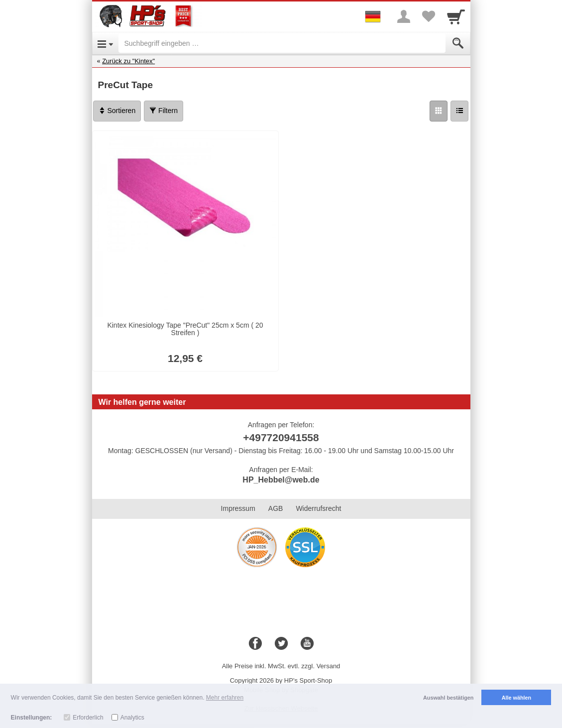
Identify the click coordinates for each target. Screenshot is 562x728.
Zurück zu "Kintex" (128, 61)
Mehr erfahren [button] (225, 698)
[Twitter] (281, 644)
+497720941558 (281, 437)
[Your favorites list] (429, 16)
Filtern (164, 111)
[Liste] (459, 111)
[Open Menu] (105, 43)
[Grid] (439, 111)
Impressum (238, 508)
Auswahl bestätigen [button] (448, 698)
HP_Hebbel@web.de (281, 480)
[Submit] (458, 43)
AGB (276, 508)
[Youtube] (307, 644)
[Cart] (456, 16)
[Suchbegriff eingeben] (282, 43)
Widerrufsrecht (318, 508)
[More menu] (404, 16)
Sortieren (117, 111)
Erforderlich (88, 718)
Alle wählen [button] (516, 698)
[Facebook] (255, 644)
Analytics (132, 718)
